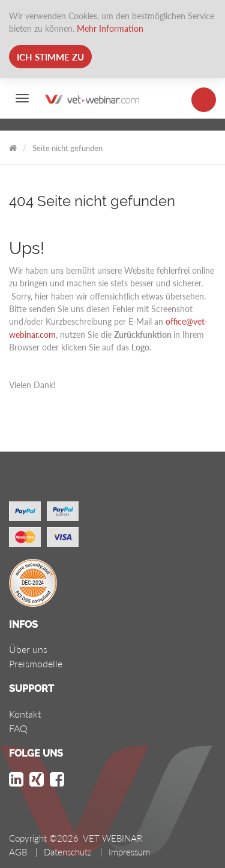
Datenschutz (68, 852)
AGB (18, 852)
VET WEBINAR (13, 146)
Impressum (129, 852)
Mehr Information (110, 28)
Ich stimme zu (50, 57)
